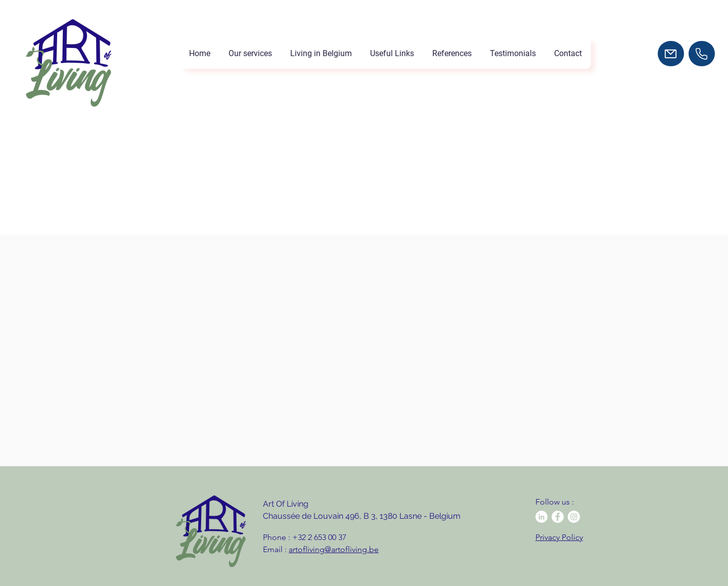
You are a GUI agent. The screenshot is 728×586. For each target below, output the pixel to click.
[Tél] (702, 54)
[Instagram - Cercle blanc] (574, 517)
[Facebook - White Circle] (558, 517)
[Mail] (671, 54)
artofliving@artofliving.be (334, 549)
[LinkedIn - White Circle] (541, 517)
